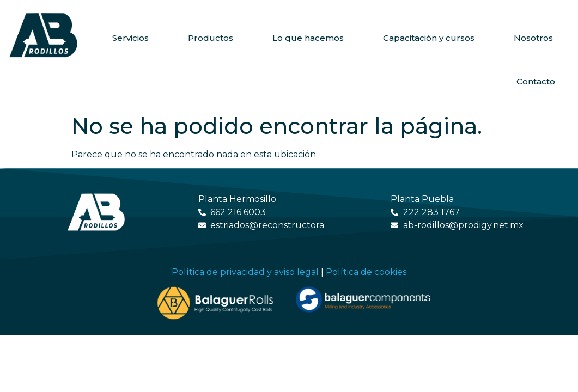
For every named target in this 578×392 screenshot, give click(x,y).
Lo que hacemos (308, 38)
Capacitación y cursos (429, 38)
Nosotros (533, 38)
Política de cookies (366, 272)
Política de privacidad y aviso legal (245, 272)
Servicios (130, 38)
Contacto (536, 81)
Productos (211, 38)
